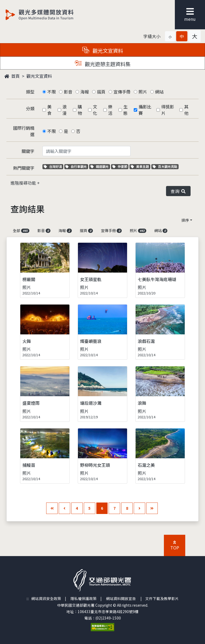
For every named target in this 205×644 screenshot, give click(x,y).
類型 (30, 92)
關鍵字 (28, 151)
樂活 (110, 110)
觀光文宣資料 (39, 76)
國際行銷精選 (24, 131)
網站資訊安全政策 (46, 598)
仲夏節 (121, 166)
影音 (68, 92)
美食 (49, 110)
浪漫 (65, 110)
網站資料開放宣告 (121, 598)
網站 (159, 92)
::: (28, 598)
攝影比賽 (145, 110)
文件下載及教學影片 (162, 598)
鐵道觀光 (100, 166)
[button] (170, 36)
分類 (30, 108)
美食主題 (141, 166)
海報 (85, 92)
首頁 (12, 76)
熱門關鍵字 (24, 168)
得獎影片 (168, 110)
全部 (21, 230)
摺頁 (101, 92)
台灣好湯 (54, 166)
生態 (125, 110)
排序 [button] (185, 220)
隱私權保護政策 (84, 598)
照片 (143, 92)
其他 (186, 110)
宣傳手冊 (122, 92)
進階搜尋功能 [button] (24, 183)
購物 (80, 110)
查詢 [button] (178, 191)
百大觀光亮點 (165, 166)
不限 (52, 92)
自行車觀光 (76, 166)
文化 (95, 110)
